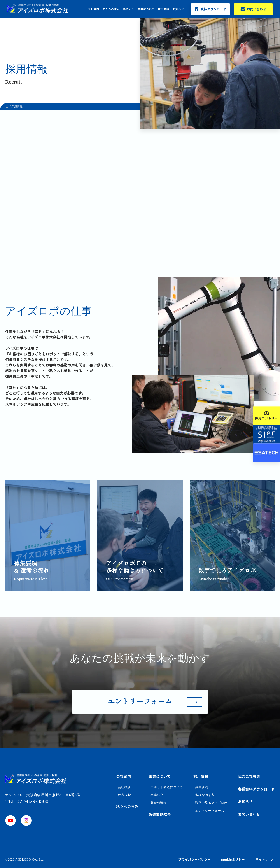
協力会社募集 (249, 777)
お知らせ (178, 9)
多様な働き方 (205, 795)
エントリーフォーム (210, 811)
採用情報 (164, 9)
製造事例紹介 (160, 815)
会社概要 (124, 787)
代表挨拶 (124, 795)
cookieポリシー (233, 860)
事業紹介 (157, 795)
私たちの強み (111, 9)
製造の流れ (159, 803)
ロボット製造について (167, 787)
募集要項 (202, 787)
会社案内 (94, 9)
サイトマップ (265, 860)
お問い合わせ (249, 815)
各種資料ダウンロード (256, 789)
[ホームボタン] (38, 8)
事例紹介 (129, 9)
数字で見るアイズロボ (211, 803)
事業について (146, 9)
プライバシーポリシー (194, 860)
